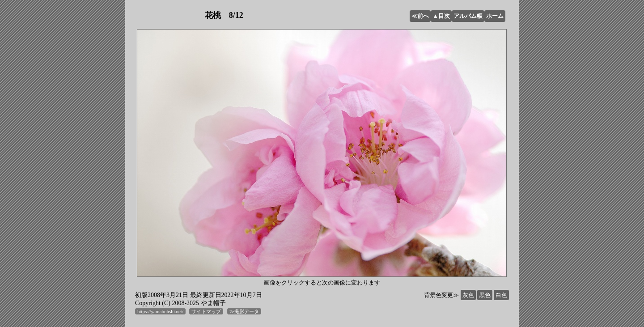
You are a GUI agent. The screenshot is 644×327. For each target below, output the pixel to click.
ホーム (495, 16)
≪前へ (420, 16)
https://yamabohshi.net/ (160, 311)
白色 (501, 295)
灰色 (468, 295)
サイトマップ (206, 311)
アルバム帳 (468, 16)
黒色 (485, 295)
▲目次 (441, 16)
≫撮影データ (244, 311)
